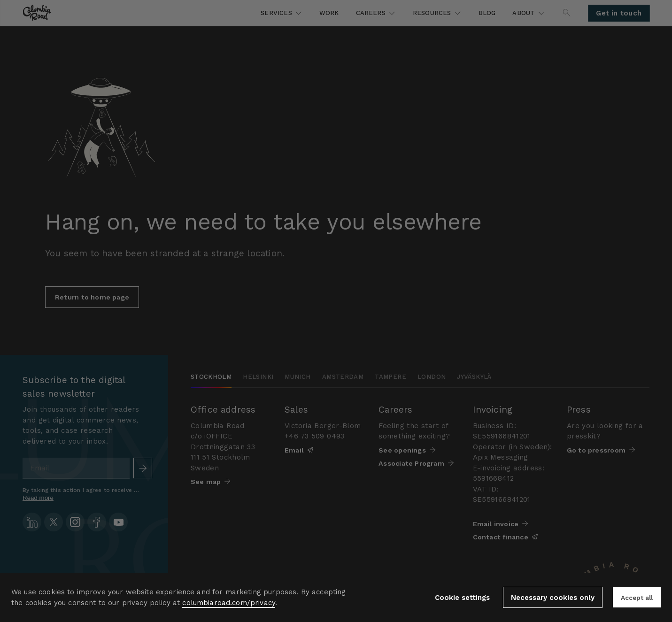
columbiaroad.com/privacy (229, 603)
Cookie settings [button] (458, 598)
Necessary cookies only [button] (548, 598)
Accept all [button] (634, 598)
